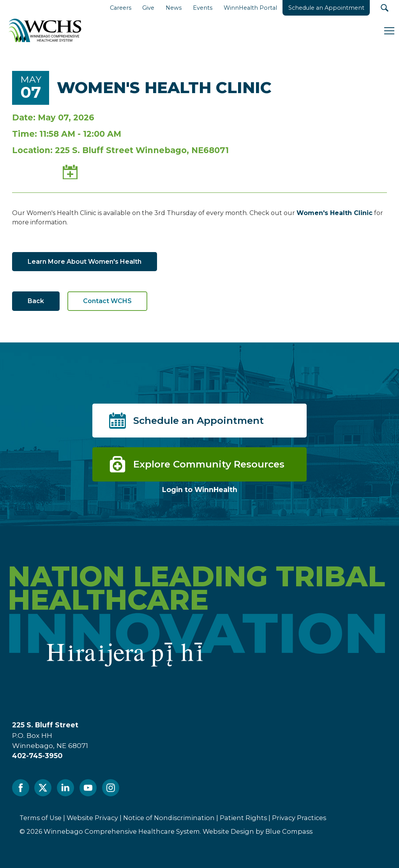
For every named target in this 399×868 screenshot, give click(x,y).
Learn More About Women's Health (85, 262)
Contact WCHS (107, 301)
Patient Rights (243, 818)
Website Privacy (92, 818)
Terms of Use (41, 818)
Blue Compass (289, 831)
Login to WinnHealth (200, 490)
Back (36, 301)
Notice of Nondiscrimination (169, 818)
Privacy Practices (299, 818)
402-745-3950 (37, 756)
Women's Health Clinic (335, 213)
